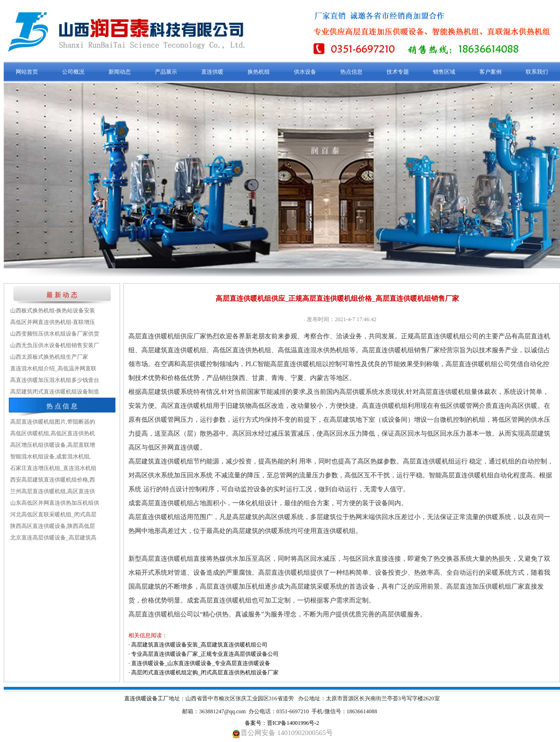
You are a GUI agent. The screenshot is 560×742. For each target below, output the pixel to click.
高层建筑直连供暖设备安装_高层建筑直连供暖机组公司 (199, 645)
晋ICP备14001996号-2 (293, 723)
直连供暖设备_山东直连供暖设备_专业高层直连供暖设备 (201, 663)
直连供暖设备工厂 (146, 698)
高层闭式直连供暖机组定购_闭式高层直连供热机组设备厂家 (205, 672)
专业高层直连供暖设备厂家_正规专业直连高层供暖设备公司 (205, 654)
